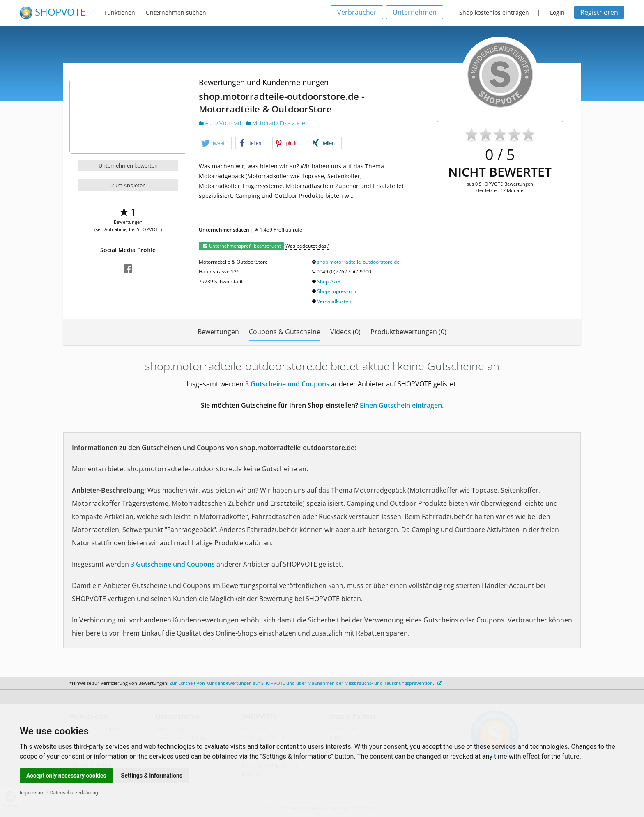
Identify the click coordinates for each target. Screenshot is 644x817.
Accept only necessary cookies (66, 776)
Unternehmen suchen (176, 13)
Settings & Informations (152, 776)
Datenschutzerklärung (74, 793)
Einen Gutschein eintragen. (402, 405)
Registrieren (599, 12)
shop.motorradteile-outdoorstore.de (358, 262)
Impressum (32, 793)
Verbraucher (357, 12)
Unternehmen (415, 12)
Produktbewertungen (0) (408, 332)
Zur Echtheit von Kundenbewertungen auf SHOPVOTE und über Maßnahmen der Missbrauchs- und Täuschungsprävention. (306, 683)
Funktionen (120, 13)
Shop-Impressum (337, 291)
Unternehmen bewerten (128, 165)
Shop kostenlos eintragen (494, 13)
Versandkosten (334, 301)
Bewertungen (218, 332)
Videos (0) (345, 332)
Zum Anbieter (128, 185)
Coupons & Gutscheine (285, 332)
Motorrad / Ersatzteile (276, 123)
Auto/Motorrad (221, 123)
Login (557, 13)
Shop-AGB (329, 281)
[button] (215, 143)
